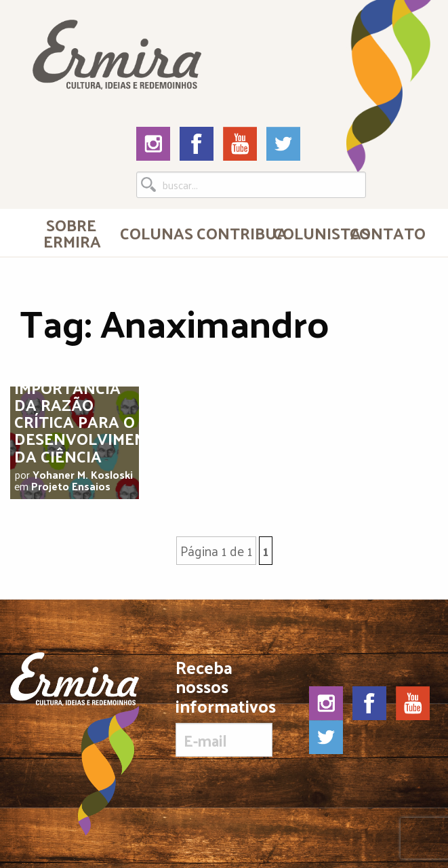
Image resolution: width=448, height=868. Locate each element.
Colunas (153, 233)
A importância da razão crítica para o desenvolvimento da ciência (91, 413)
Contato (383, 233)
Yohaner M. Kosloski (83, 474)
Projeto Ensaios (71, 486)
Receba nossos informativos (224, 707)
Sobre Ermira (72, 233)
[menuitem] (71, 233)
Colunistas (306, 233)
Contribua (229, 233)
